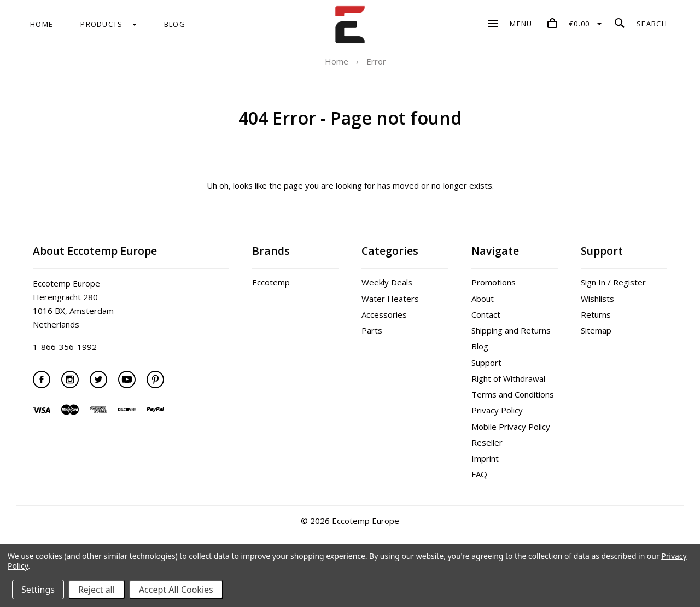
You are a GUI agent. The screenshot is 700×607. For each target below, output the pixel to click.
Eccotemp (271, 282)
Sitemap (596, 330)
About (483, 299)
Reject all (97, 590)
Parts (372, 330)
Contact (486, 314)
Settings (38, 590)
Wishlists (597, 299)
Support (486, 363)
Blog (480, 346)
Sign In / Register (613, 282)
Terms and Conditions (513, 394)
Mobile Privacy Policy (511, 427)
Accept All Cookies (176, 590)
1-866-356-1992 (65, 347)
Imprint (485, 458)
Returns (596, 314)
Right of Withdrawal (508, 378)
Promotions (494, 282)
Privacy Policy (497, 410)
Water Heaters (390, 299)
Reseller (487, 442)
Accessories (384, 314)
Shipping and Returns (511, 330)
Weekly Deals (387, 282)
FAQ (479, 474)
